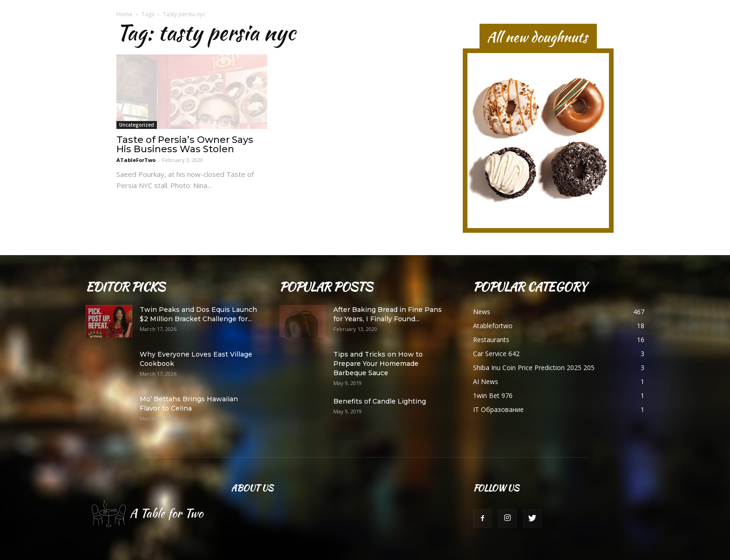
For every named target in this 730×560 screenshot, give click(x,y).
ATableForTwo (136, 160)
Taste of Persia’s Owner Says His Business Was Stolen (185, 144)
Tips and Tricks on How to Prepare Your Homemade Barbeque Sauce (378, 364)
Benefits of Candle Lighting (380, 401)
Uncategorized (137, 125)
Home (125, 14)
